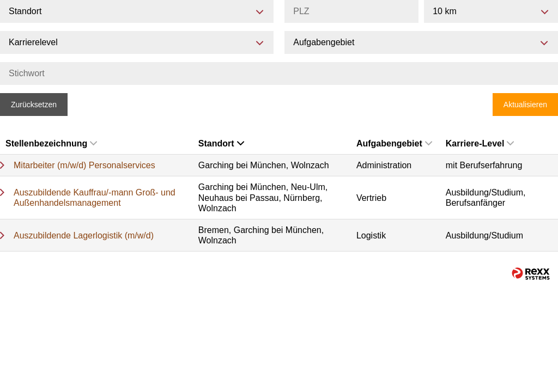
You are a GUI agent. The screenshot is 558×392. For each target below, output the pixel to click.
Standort (221, 143)
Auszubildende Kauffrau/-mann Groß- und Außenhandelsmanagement (95, 198)
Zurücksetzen (34, 105)
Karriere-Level (480, 143)
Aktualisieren (525, 105)
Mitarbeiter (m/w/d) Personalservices (84, 165)
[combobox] (491, 11)
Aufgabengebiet (394, 143)
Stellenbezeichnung (51, 143)
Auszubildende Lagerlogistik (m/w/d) (84, 235)
